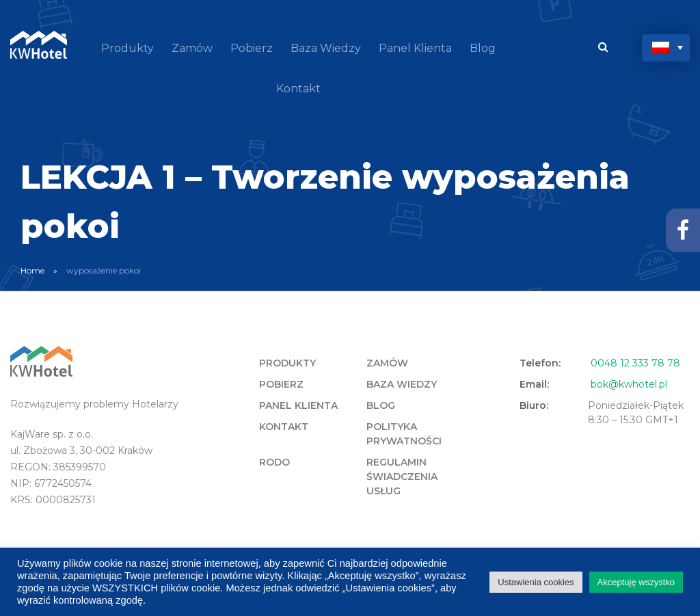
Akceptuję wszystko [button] (636, 582)
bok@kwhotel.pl (629, 384)
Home (32, 270)
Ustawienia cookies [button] (536, 582)
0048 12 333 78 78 (635, 363)
